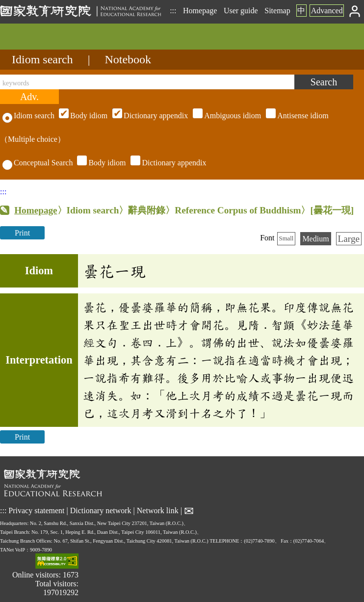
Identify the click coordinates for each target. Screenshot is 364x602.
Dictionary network (101, 510)
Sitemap (277, 11)
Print (22, 233)
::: (173, 11)
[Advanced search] (29, 97)
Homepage (200, 11)
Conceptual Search (38, 163)
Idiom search (42, 59)
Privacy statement (36, 510)
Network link (158, 510)
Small (286, 238)
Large (349, 239)
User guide (241, 11)
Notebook (128, 59)
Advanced (327, 11)
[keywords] (147, 82)
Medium (315, 239)
